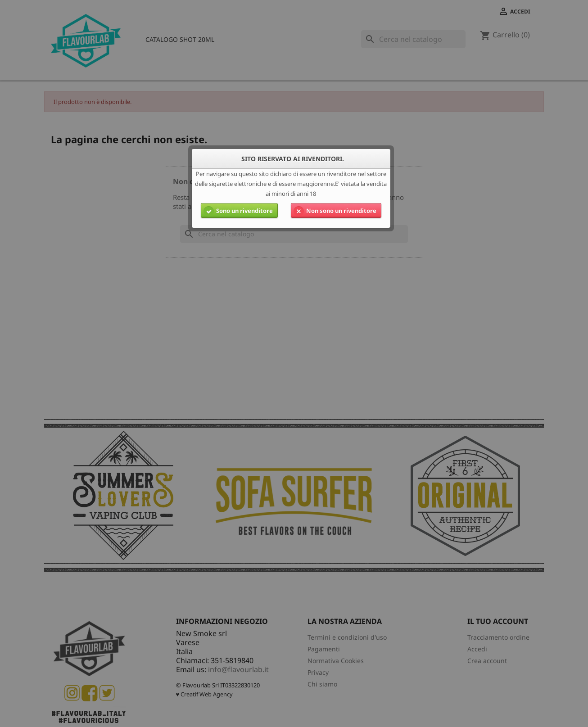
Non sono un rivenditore (334, 211)
